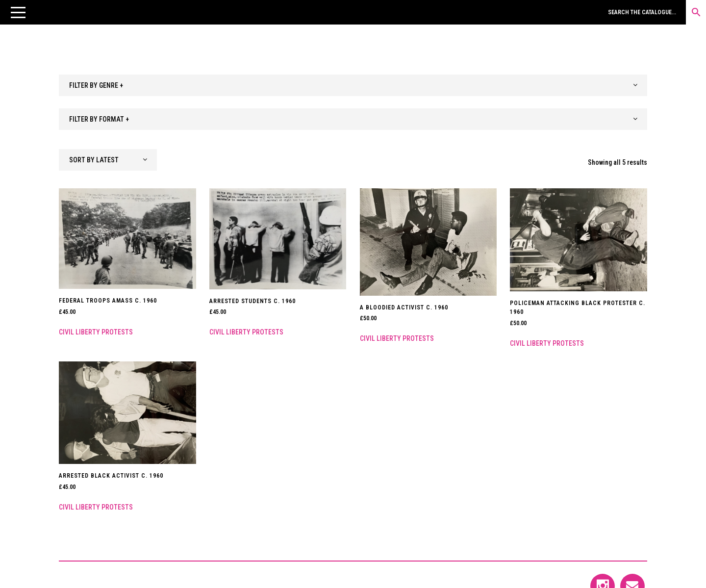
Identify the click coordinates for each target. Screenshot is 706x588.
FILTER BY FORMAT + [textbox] (99, 119)
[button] (18, 12)
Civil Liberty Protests (96, 332)
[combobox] (353, 85)
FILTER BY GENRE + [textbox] (96, 85)
